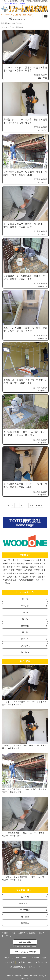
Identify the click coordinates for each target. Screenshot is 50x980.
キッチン (25, 606)
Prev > (39, 505)
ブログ (11, 27)
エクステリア (25, 646)
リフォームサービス (20, 958)
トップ (4, 27)
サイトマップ (34, 967)
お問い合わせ (41, 962)
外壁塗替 (25, 626)
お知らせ (25, 897)
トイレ (25, 612)
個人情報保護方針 (18, 967)
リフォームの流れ (39, 958)
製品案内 (44, 75)
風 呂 (25, 599)
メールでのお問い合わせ (25, 952)
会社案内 (21, 962)
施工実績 (37, 75)
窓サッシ (25, 639)
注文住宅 (25, 652)
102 (31, 505)
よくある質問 (9, 962)
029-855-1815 (19, 19)
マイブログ (25, 910)
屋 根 (25, 632)
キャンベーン (25, 903)
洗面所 (25, 619)
